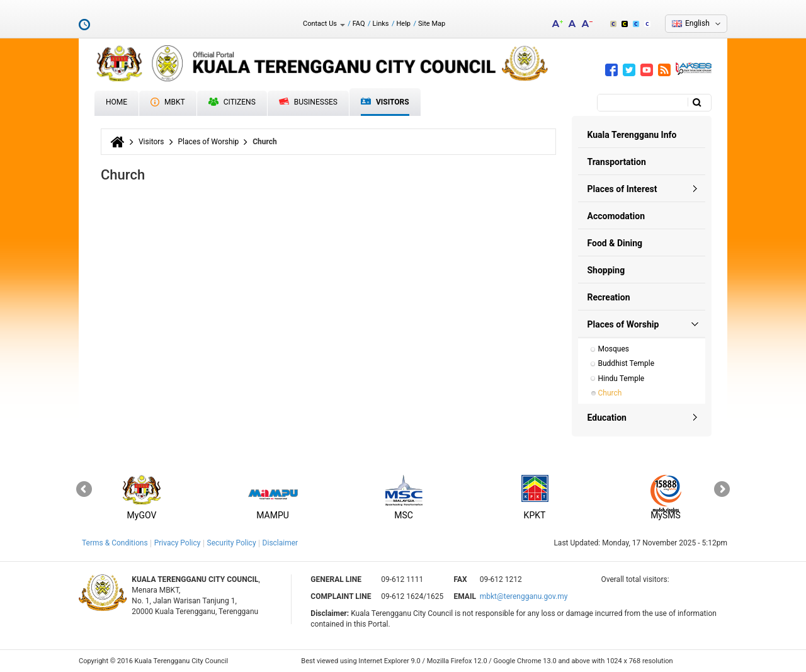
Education (607, 418)
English (697, 23)
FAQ (359, 24)
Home (116, 102)
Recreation (609, 297)
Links (381, 24)
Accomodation (616, 216)
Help (403, 24)
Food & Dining (615, 243)
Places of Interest (622, 189)
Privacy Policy (178, 543)
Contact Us (324, 24)
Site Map (432, 24)
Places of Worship (209, 142)
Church (610, 393)
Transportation (617, 162)
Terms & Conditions (115, 543)
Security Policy (232, 543)
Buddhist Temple (627, 363)
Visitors (385, 102)
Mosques (614, 349)
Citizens (232, 102)
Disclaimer (281, 543)
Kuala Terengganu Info (632, 135)
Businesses (308, 102)
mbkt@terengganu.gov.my (524, 596)
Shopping (606, 270)
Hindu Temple (622, 379)
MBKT (168, 102)
